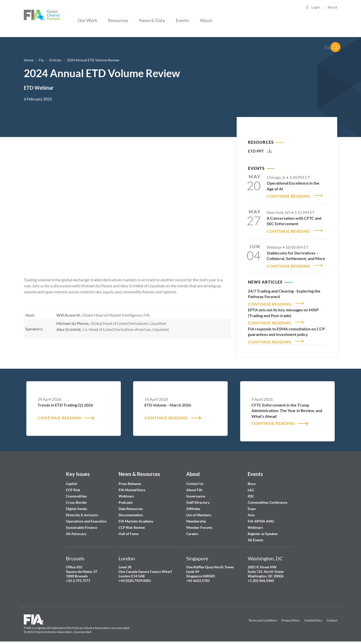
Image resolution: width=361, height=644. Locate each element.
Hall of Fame (128, 530)
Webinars (126, 493)
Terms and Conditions (263, 617)
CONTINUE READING (289, 196)
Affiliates (193, 505)
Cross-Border (77, 499)
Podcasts (126, 499)
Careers (192, 530)
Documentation (131, 511)
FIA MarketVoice (132, 486)
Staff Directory (198, 499)
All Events (255, 536)
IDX (251, 493)
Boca (252, 480)
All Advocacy (76, 530)
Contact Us (195, 480)
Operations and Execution (86, 518)
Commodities (76, 493)
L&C (251, 486)
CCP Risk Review (132, 524)
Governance (196, 493)
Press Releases (130, 480)
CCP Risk (73, 486)
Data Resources (131, 505)
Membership (196, 518)
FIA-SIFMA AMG (261, 518)
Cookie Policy (313, 617)
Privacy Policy (291, 617)
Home (29, 60)
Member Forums (199, 524)
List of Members (199, 511)
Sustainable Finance (81, 524)
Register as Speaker (263, 530)
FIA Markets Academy (136, 518)
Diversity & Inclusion (82, 511)
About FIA (194, 486)
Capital (71, 480)
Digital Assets (76, 505)
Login (316, 7)
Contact (332, 617)
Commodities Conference (267, 499)
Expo (252, 505)
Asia (251, 511)
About (332, 7)
